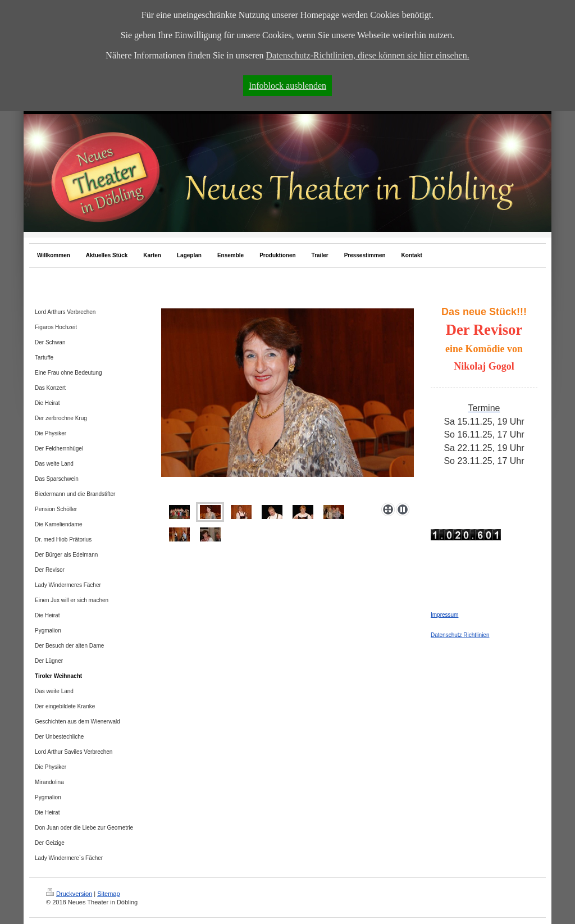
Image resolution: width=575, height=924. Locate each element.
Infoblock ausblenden (287, 86)
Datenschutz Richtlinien (460, 635)
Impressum (444, 615)
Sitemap (108, 894)
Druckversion (69, 894)
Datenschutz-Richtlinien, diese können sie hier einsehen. (368, 55)
